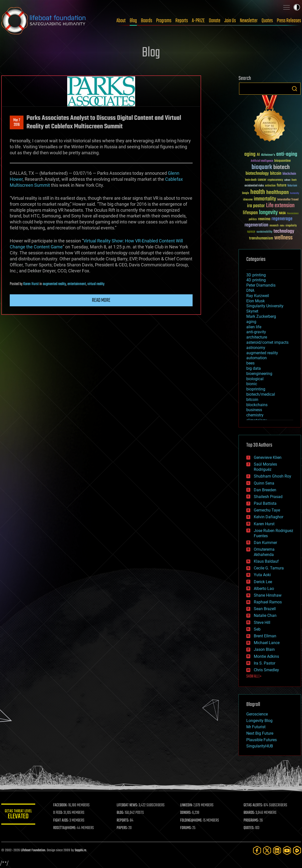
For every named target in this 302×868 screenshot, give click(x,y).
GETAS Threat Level (19, 815)
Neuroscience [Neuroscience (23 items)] (293, 214)
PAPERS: (123, 828)
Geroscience (257, 714)
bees (250, 363)
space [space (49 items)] (251, 232)
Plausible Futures (262, 740)
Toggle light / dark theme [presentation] (297, 7)
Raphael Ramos (268, 602)
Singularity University (265, 306)
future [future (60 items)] (282, 185)
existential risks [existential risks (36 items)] (254, 186)
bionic (252, 384)
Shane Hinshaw (268, 595)
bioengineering (259, 374)
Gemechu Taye (267, 510)
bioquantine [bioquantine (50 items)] (283, 161)
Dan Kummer (265, 543)
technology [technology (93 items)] (284, 232)
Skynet (252, 311)
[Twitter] (267, 850)
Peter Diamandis (261, 285)
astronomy (256, 348)
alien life (254, 327)
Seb (257, 629)
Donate (215, 21)
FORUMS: (186, 828)
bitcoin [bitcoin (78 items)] (276, 174)
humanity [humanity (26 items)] (295, 193)
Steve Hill (262, 622)
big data (254, 368)
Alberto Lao (264, 589)
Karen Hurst (31, 284)
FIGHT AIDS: (62, 821)
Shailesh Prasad (268, 497)
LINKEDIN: (187, 805)
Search (295, 89)
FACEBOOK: (61, 805)
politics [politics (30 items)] (253, 220)
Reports (182, 21)
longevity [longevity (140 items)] (268, 213)
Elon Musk (256, 301)
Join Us (230, 21)
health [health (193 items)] (258, 192)
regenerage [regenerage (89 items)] (282, 219)
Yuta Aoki (262, 575)
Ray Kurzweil (258, 296)
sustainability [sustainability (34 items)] (264, 232)
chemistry (255, 415)
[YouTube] (287, 850)
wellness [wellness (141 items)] (283, 238)
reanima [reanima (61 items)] (264, 219)
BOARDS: (249, 813)
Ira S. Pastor (265, 663)
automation (257, 358)
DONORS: (186, 813)
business (254, 410)
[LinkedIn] (277, 850)
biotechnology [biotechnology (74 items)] (257, 174)
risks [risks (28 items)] (282, 226)
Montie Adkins (266, 656)
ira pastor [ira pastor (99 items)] (256, 206)
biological (255, 379)
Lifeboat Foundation (33, 850)
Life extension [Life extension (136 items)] (280, 206)
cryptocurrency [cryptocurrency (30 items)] (275, 180)
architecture (257, 337)
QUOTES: (249, 828)
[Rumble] (297, 850)
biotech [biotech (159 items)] (282, 167)
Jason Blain (264, 649)
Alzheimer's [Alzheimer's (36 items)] (268, 155)
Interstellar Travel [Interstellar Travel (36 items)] (288, 200)
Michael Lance (267, 643)
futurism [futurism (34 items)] (292, 186)
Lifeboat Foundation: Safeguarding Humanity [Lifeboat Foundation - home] (44, 21)
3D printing (256, 275)
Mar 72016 (17, 123)
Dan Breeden (265, 490)
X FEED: (59, 813)
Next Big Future (260, 733)
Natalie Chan (265, 615)
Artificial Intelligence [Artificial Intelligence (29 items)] (262, 161)
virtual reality (96, 284)
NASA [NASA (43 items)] (282, 213)
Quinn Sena (264, 483)
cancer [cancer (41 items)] (262, 180)
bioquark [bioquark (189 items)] (262, 167)
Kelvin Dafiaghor (269, 517)
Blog (133, 21)
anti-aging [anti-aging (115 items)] (287, 154)
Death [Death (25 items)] (294, 180)
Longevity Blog (259, 721)
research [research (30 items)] (274, 226)
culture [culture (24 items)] (287, 180)
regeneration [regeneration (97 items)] (256, 225)
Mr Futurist (256, 727)
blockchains (257, 405)
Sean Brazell (265, 609)
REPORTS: (124, 821)
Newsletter (249, 21)
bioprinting (256, 389)
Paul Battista (265, 503)
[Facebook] (257, 850)
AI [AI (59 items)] (258, 155)
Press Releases (289, 21)
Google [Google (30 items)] (246, 193)
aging (251, 322)
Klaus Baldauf (266, 561)
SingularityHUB (260, 746)
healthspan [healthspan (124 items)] (278, 193)
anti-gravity (256, 332)
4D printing (256, 280)
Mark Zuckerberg (261, 316)
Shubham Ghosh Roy (273, 476)
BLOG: (121, 813)
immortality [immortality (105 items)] (265, 199)
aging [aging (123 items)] (250, 154)
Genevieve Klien (268, 457)
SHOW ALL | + (254, 677)
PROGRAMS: (251, 821)
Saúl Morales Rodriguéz (265, 467)
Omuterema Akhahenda (264, 552)
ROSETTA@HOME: (66, 828)
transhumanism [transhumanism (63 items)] (261, 238)
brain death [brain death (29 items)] (251, 180)
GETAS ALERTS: (253, 805)
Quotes (267, 21)
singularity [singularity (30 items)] (291, 226)
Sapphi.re (80, 850)
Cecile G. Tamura (269, 568)
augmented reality (54, 284)
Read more (101, 300)
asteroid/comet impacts (267, 342)
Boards (147, 21)
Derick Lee (263, 582)
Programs (164, 21)
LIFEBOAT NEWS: (128, 805)
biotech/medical (261, 394)
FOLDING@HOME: (192, 821)
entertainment (77, 284)
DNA (250, 290)
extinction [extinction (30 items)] (270, 186)
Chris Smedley (266, 670)
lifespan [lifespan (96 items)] (250, 213)
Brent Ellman (265, 636)
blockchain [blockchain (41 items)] (289, 174)
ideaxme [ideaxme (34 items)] (248, 200)
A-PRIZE (198, 21)
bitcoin (252, 400)
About (121, 21)
